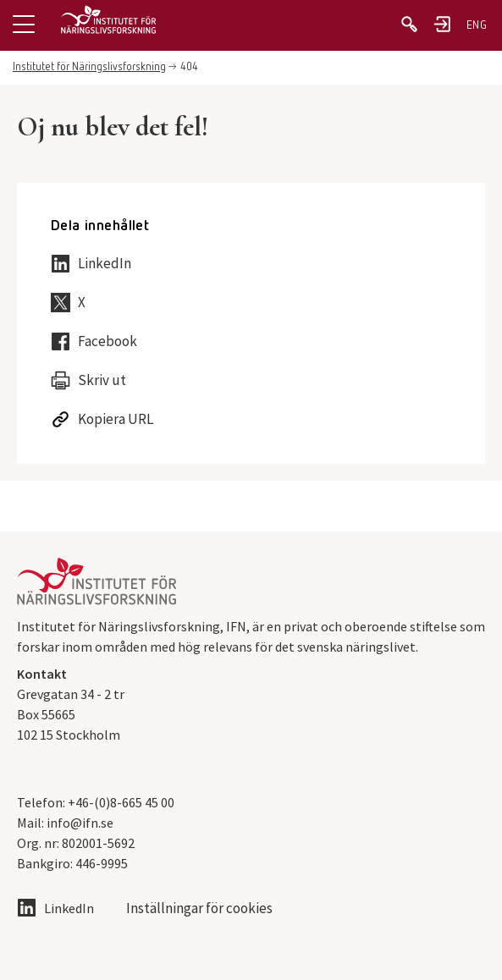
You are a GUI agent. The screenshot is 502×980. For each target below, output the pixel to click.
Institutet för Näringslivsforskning (89, 67)
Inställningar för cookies (199, 908)
